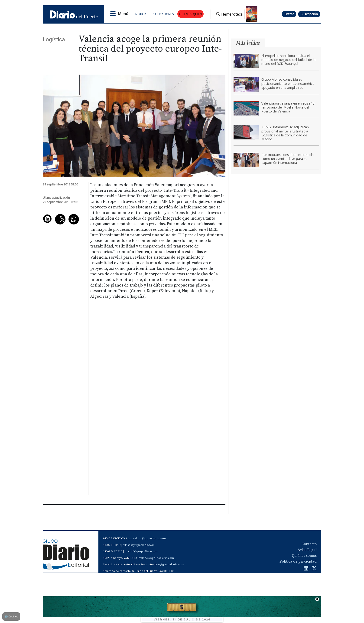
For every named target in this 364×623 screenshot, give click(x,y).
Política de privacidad (298, 561)
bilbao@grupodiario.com (139, 545)
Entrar (289, 14)
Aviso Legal (307, 550)
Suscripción (309, 14)
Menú (123, 14)
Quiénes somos (304, 556)
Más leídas (248, 43)
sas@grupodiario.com (170, 565)
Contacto (309, 544)
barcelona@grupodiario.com (147, 539)
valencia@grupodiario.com (157, 558)
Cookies (11, 616)
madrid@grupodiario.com (141, 552)
